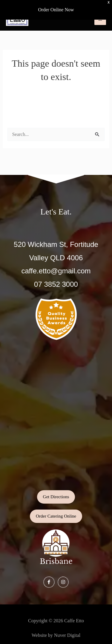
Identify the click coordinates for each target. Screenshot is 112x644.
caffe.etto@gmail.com (56, 271)
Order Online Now (56, 10)
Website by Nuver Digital (56, 635)
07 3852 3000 (56, 284)
